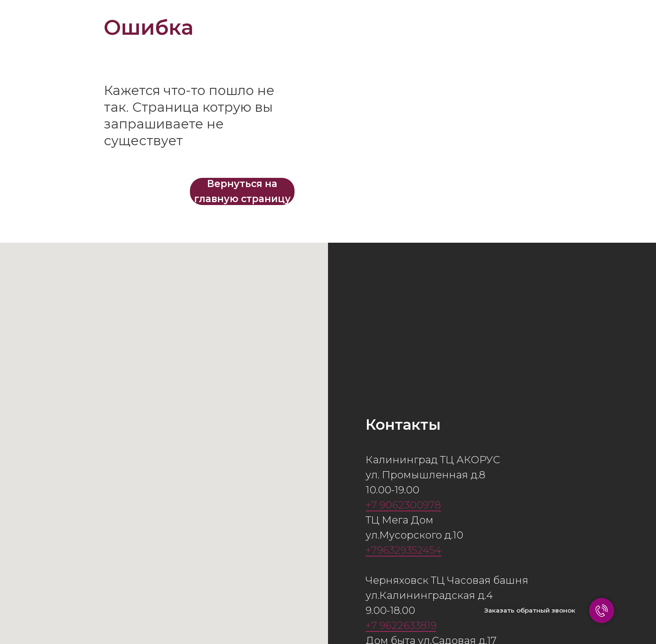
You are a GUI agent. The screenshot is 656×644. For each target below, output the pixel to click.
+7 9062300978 (403, 505)
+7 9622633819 (401, 625)
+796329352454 (404, 550)
